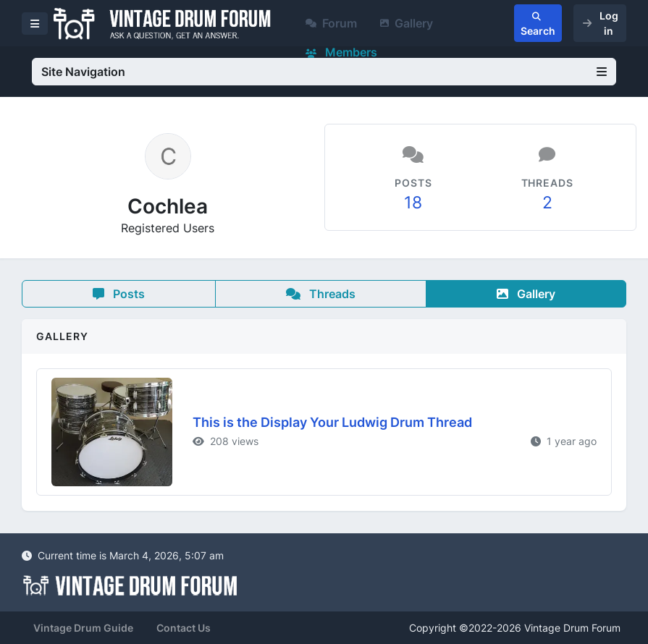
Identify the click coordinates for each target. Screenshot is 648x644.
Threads (321, 294)
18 (413, 203)
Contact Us (184, 628)
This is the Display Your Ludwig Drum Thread (332, 422)
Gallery (407, 23)
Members (341, 52)
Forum (331, 23)
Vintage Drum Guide (83, 628)
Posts (119, 294)
